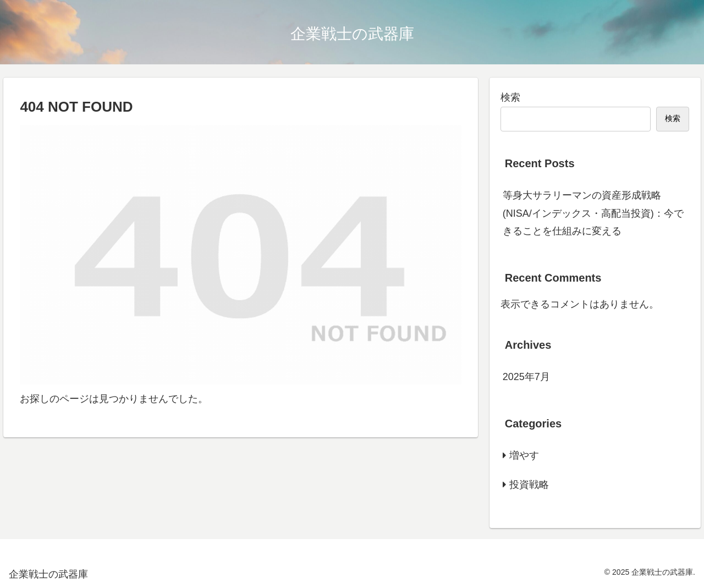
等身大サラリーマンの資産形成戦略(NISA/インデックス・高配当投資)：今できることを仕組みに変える (593, 213)
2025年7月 (526, 377)
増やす (524, 455)
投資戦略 (529, 485)
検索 (510, 97)
